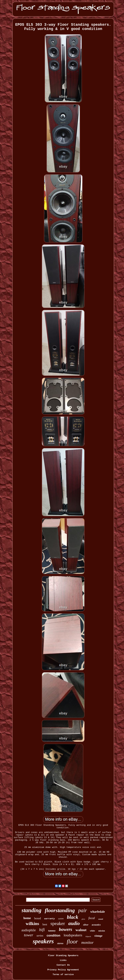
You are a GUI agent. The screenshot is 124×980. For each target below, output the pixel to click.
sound (101, 919)
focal (92, 918)
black (73, 917)
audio (74, 923)
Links (63, 960)
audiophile (29, 930)
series (40, 936)
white (92, 931)
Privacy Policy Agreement (63, 970)
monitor (87, 943)
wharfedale (97, 912)
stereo (60, 943)
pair (83, 910)
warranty (49, 919)
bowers (66, 929)
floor (72, 942)
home (27, 918)
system (61, 919)
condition (53, 936)
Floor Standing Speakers (63, 956)
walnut (81, 930)
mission (102, 931)
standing (32, 910)
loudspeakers (73, 935)
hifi (42, 930)
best (45, 924)
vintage (98, 936)
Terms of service (63, 975)
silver (86, 925)
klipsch (88, 936)
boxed (38, 918)
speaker (58, 923)
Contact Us (63, 965)
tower (29, 935)
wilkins (32, 924)
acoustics (96, 925)
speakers (43, 941)
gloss (83, 919)
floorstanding (60, 910)
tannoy (52, 931)
